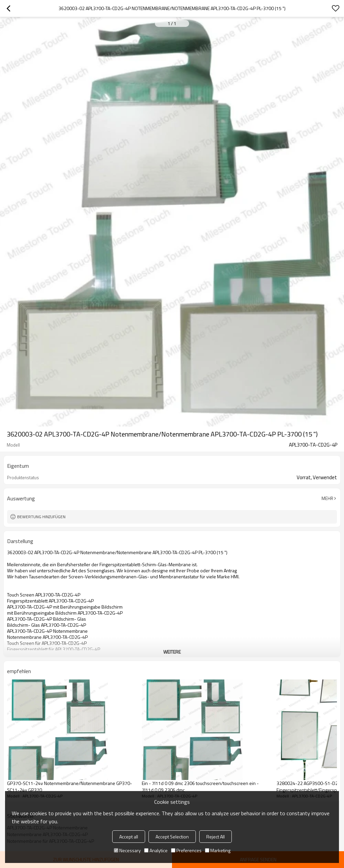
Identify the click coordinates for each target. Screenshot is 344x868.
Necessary (127, 850)
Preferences (186, 850)
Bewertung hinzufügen (41, 517)
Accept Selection (172, 837)
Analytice (156, 850)
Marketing (218, 850)
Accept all (129, 837)
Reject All (216, 837)
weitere (172, 652)
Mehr (327, 498)
